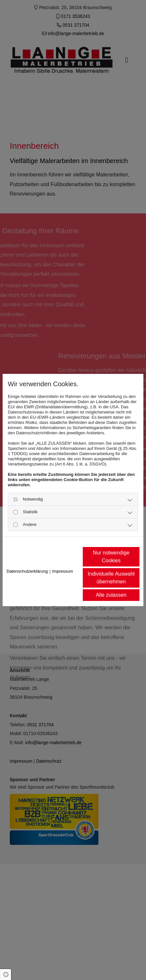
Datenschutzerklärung (27, 571)
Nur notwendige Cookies (111, 557)
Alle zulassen (111, 595)
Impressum (63, 571)
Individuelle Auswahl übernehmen (111, 578)
